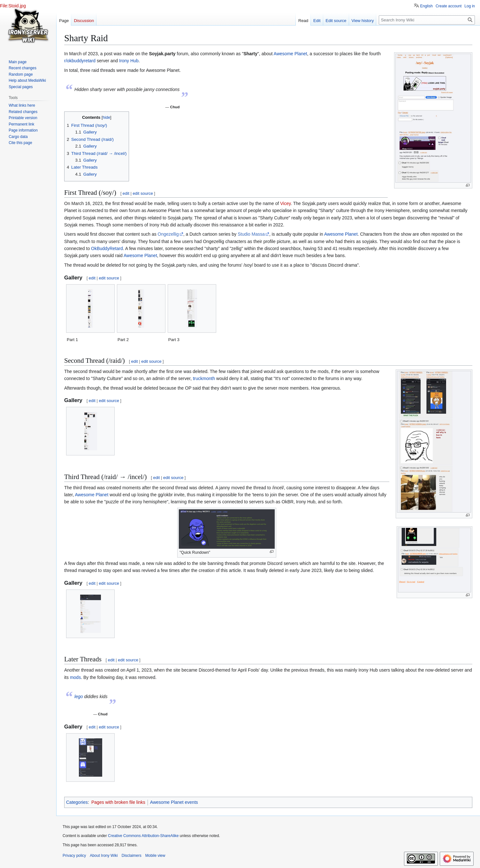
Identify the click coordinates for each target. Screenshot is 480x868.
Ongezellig (168, 234)
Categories (77, 802)
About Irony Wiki (104, 856)
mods (75, 677)
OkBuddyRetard (107, 248)
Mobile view (155, 856)
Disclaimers (132, 856)
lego (79, 697)
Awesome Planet (290, 54)
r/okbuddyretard (80, 61)
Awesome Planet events (174, 802)
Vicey (285, 203)
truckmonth (204, 378)
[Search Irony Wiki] (427, 20)
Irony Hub (129, 61)
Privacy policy (74, 856)
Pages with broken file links (118, 802)
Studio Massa (251, 234)
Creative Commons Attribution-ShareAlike (143, 836)
